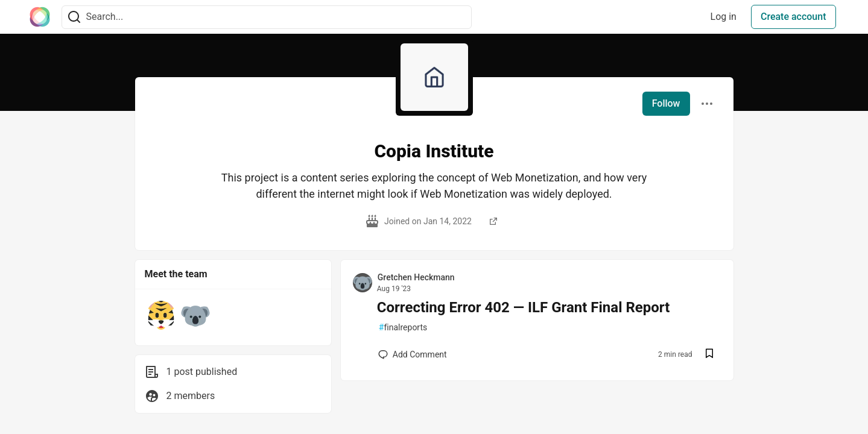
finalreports (403, 328)
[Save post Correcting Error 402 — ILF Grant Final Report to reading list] (709, 355)
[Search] (74, 17)
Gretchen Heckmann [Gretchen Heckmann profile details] (416, 277)
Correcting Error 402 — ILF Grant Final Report (524, 307)
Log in (724, 17)
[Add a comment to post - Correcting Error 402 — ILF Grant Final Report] (413, 354)
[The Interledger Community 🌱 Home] (40, 17)
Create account (794, 17)
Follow (666, 103)
